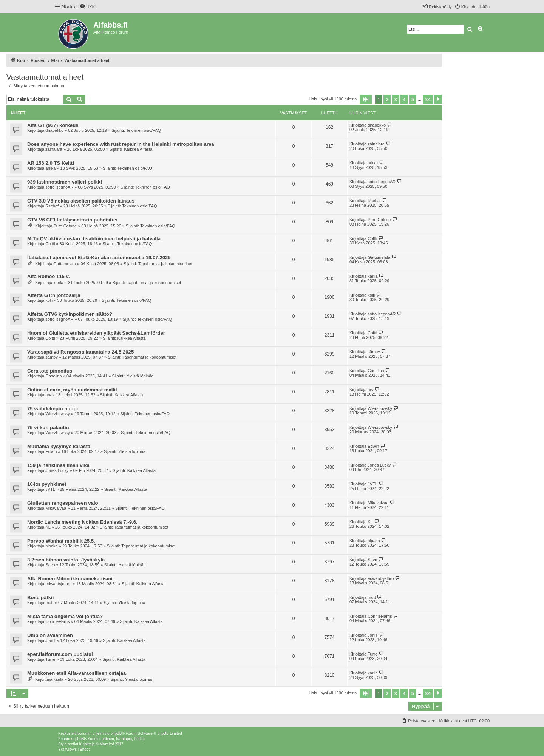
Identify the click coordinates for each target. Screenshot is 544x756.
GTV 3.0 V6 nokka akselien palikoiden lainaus (81, 201)
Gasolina (53, 376)
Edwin (51, 451)
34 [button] (428, 99)
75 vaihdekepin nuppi (53, 409)
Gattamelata (65, 264)
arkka (50, 168)
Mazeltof (107, 744)
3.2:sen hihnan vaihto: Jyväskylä (66, 560)
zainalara (54, 149)
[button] (366, 99)
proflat (73, 744)
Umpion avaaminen (50, 635)
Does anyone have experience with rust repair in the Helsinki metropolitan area (121, 144)
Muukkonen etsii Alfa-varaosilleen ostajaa (76, 673)
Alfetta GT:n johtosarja (54, 295)
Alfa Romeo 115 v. (49, 276)
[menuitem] (87, 7)
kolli (49, 300)
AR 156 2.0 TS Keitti (51, 163)
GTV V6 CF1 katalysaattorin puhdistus (72, 220)
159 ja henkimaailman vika (58, 465)
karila (58, 283)
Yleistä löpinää (140, 376)
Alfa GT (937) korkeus (53, 125)
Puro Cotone (65, 226)
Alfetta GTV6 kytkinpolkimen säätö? (70, 314)
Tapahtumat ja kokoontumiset (165, 264)
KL (48, 527)
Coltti (50, 244)
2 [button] (387, 99)
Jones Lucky (57, 470)
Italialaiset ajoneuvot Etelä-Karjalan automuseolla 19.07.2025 (99, 257)
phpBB (116, 734)
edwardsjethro (58, 584)
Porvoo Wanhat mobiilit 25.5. (61, 541)
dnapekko (54, 130)
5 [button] (413, 99)
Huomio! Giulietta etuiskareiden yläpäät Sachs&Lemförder (96, 333)
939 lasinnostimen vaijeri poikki (65, 182)
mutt (49, 603)
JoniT (50, 640)
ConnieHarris (57, 621)
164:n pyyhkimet (47, 484)
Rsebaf (52, 206)
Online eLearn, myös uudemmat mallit (72, 390)
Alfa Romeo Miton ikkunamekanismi (70, 579)
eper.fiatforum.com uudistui (60, 654)
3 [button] (396, 99)
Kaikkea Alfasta (138, 149)
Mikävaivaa (56, 508)
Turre (50, 659)
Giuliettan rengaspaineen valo (63, 503)
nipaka (51, 546)
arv (48, 395)
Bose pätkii (40, 598)
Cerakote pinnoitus (50, 371)
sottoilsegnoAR (59, 187)
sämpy (51, 357)
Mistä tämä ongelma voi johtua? (65, 616)
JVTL (50, 489)
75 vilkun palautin (48, 427)
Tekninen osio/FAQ (144, 130)
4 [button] (404, 99)
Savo (50, 565)
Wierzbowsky (58, 414)
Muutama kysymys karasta (59, 446)
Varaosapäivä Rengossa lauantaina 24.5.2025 (80, 352)
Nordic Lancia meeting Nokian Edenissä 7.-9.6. (82, 522)
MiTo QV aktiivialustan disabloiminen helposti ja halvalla (94, 239)
